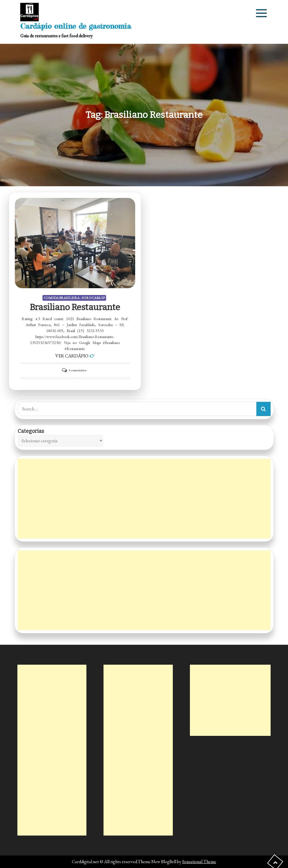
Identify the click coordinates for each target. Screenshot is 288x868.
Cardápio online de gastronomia (76, 26)
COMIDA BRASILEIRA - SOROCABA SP (74, 298)
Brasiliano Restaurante (75, 307)
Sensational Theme (199, 862)
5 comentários (77, 370)
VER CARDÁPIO (72, 356)
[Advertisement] (144, 499)
